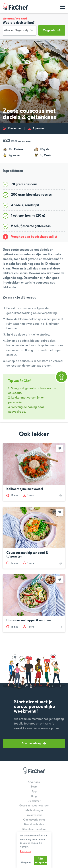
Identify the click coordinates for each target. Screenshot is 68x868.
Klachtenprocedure (34, 829)
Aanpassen (26, 852)
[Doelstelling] (20, 30)
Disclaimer (34, 801)
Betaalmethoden (34, 825)
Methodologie (34, 810)
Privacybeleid (34, 815)
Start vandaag (34, 744)
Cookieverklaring (34, 820)
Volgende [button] (52, 30)
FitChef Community (15, 7)
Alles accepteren (41, 861)
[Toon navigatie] (63, 7)
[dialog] (34, 850)
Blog (34, 796)
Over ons (34, 782)
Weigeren (26, 862)
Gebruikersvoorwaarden (34, 806)
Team (34, 787)
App (34, 791)
